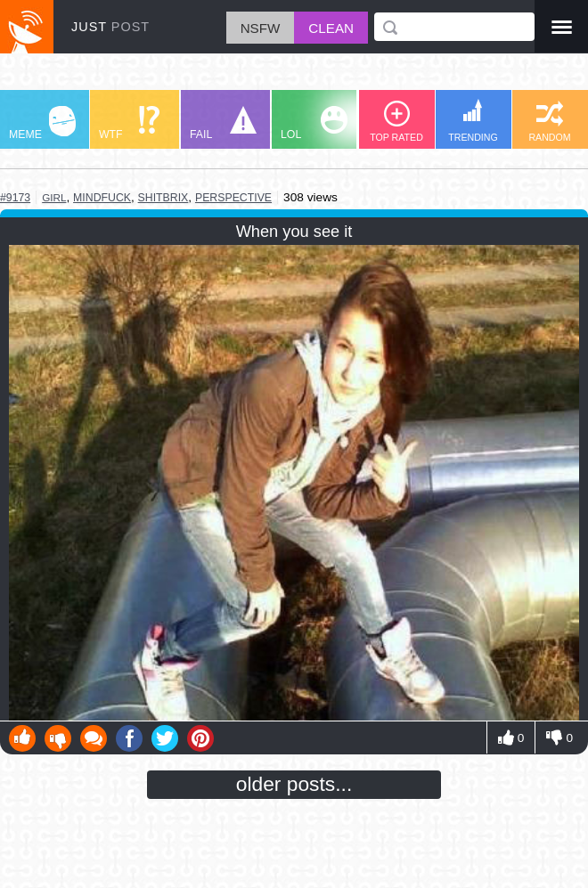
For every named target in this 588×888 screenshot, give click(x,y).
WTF (129, 123)
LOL (314, 123)
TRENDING (473, 121)
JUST (110, 27)
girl (54, 197)
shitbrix (163, 198)
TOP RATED (396, 122)
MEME (42, 123)
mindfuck (102, 198)
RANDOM (549, 122)
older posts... (294, 784)
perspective (233, 198)
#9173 (15, 198)
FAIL (223, 123)
